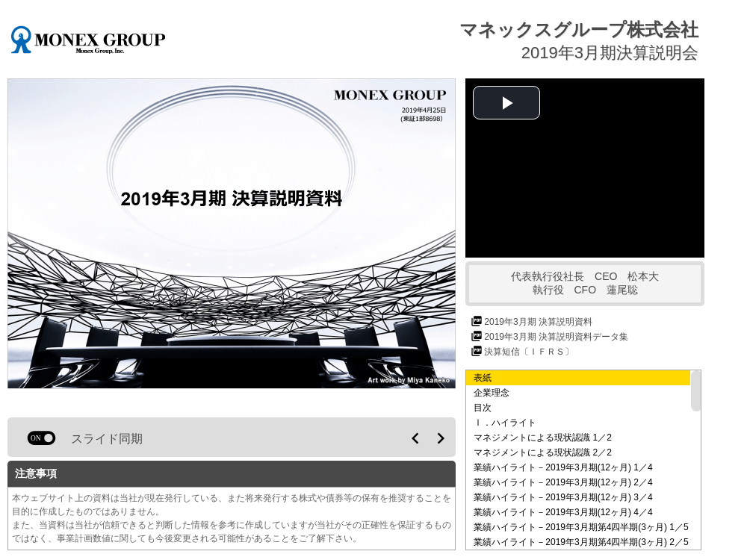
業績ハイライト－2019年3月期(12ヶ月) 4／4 (563, 512)
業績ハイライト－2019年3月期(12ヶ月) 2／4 (563, 482)
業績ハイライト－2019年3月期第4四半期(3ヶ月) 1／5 (581, 527)
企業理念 (492, 393)
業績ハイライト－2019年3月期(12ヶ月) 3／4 (563, 497)
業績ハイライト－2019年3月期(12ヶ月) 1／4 (563, 467)
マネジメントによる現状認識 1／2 (543, 438)
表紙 (483, 378)
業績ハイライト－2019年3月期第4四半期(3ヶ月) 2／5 (581, 542)
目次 (483, 408)
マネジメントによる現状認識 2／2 (543, 452)
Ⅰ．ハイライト (505, 423)
